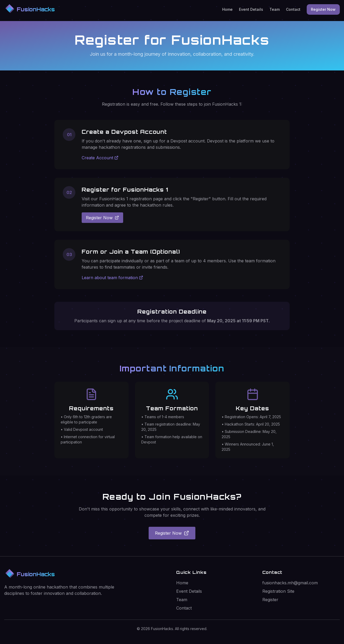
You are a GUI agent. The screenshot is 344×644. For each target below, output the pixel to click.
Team (275, 9)
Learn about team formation (112, 278)
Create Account (100, 158)
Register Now (323, 9)
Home (227, 9)
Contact (293, 9)
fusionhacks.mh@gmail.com (290, 583)
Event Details (251, 9)
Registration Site (278, 591)
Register (270, 600)
